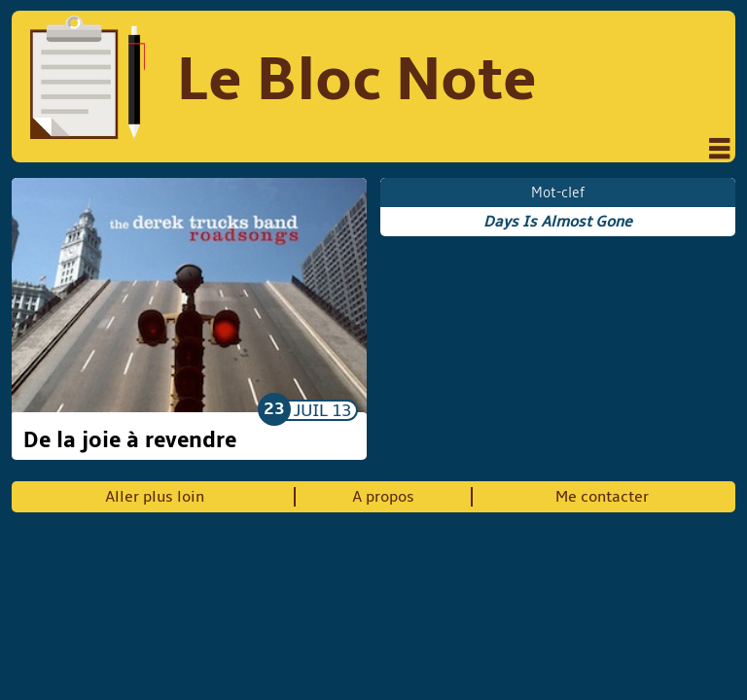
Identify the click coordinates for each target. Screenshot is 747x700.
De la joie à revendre (130, 440)
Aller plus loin (155, 497)
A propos (383, 497)
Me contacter (602, 497)
